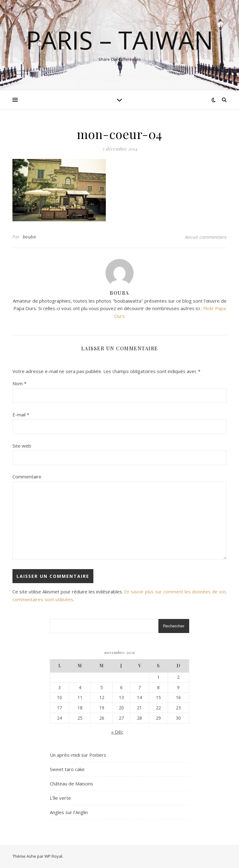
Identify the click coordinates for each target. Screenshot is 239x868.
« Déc (117, 732)
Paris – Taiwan (119, 40)
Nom (19, 383)
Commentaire (27, 477)
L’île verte (60, 798)
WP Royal (53, 856)
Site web (22, 446)
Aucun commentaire (206, 237)
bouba (29, 237)
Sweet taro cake (67, 769)
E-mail (21, 415)
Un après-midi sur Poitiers (78, 755)
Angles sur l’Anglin (69, 812)
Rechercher (174, 626)
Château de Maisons (71, 784)
